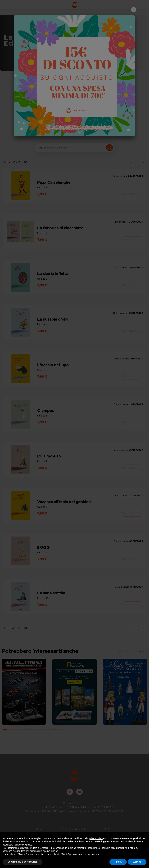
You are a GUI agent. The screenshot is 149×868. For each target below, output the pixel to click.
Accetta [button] (137, 862)
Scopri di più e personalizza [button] (23, 862)
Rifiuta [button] (118, 862)
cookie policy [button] (26, 845)
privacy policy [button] (96, 838)
